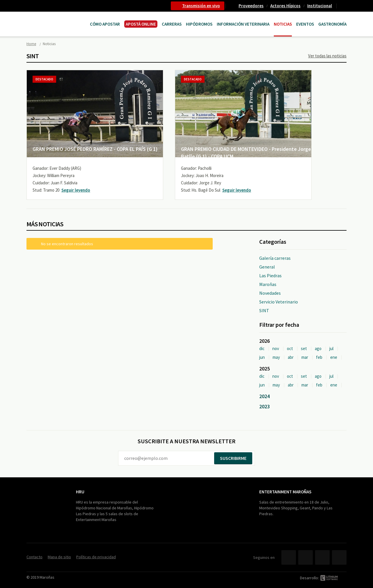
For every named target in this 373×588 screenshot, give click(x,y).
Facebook (289, 557)
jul (331, 348)
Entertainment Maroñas (285, 492)
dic (262, 348)
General (267, 267)
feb (319, 357)
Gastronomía (332, 24)
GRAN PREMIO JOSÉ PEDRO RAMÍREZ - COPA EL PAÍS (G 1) (95, 149)
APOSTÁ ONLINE (141, 24)
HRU (80, 492)
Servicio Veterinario (279, 302)
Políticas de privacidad (96, 557)
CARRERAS (172, 24)
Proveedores (251, 6)
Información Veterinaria (243, 24)
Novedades (270, 293)
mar (305, 357)
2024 (264, 396)
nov (276, 348)
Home (31, 44)
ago (318, 348)
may (276, 357)
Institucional (320, 6)
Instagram (339, 557)
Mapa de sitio (59, 557)
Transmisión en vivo (201, 6)
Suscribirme (233, 458)
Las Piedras (270, 276)
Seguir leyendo (76, 190)
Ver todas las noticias (327, 56)
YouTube (322, 557)
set (304, 348)
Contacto (344, 6)
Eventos (305, 24)
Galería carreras (275, 258)
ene (334, 357)
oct (290, 348)
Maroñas (268, 284)
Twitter (305, 557)
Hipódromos (199, 24)
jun (262, 357)
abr (291, 357)
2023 (264, 406)
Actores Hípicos (285, 6)
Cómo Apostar (105, 24)
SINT (264, 310)
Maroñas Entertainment (56, 18)
